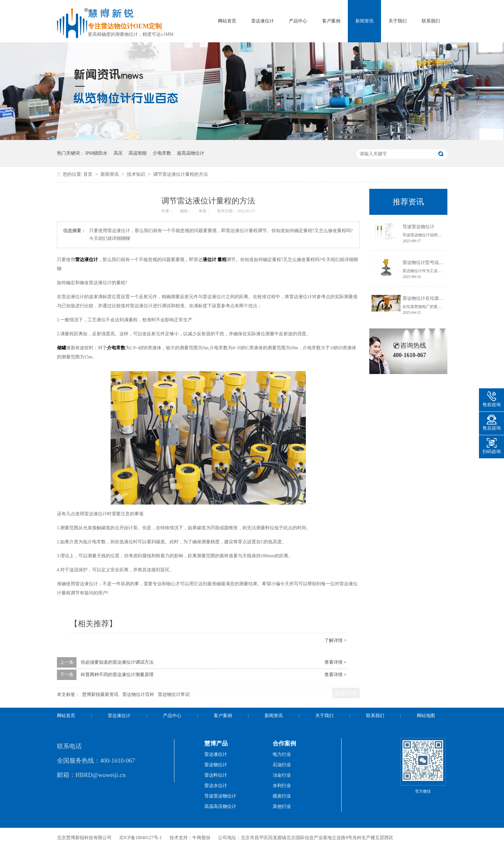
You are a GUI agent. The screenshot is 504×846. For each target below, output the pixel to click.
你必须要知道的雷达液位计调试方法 (117, 662)
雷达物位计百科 (138, 694)
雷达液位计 (263, 21)
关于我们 (398, 21)
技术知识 (137, 174)
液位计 (210, 260)
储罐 (61, 348)
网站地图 (426, 716)
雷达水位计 (216, 786)
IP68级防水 (96, 153)
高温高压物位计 (220, 806)
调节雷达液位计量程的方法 (181, 174)
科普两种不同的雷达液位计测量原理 (117, 675)
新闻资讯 (364, 21)
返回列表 (346, 693)
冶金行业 (282, 775)
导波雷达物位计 (418, 227)
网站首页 (227, 21)
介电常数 (162, 153)
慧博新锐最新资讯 (100, 694)
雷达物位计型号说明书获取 (430, 263)
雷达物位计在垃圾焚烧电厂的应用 (437, 298)
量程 (222, 260)
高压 (118, 153)
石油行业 (282, 765)
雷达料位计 (216, 775)
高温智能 (138, 153)
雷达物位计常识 (174, 694)
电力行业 (282, 754)
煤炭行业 (282, 796)
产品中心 (298, 21)
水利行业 (282, 786)
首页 (89, 174)
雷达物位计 (216, 765)
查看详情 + (335, 662)
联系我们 (431, 21)
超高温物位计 (191, 153)
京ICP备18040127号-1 (140, 838)
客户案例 (331, 21)
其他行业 (282, 806)
